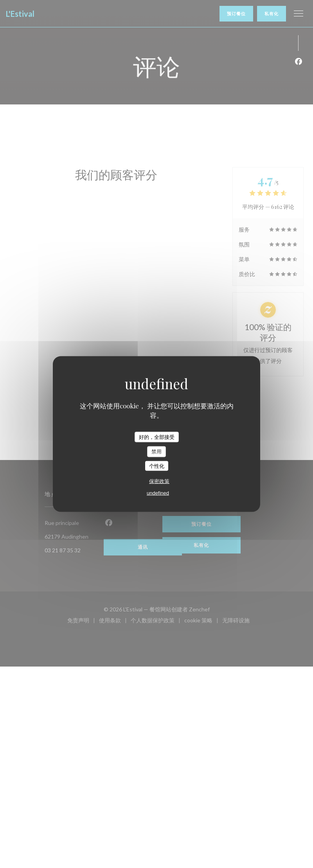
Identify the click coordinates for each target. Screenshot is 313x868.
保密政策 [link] (159, 481)
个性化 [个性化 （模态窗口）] (157, 466)
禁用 (156, 452)
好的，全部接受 (157, 437)
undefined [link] (158, 493)
